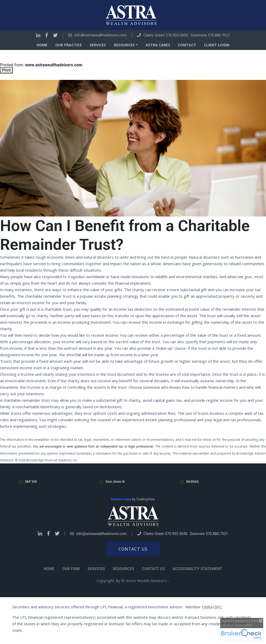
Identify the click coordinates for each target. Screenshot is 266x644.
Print (6, 70)
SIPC (218, 607)
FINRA (207, 607)
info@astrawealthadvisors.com (101, 35)
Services (98, 45)
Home (42, 45)
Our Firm (71, 569)
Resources (123, 569)
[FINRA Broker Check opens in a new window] (242, 629)
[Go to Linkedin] (38, 35)
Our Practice (69, 45)
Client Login (217, 45)
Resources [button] (124, 45)
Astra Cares (158, 45)
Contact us (133, 549)
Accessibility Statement (198, 569)
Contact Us (154, 569)
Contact (187, 45)
